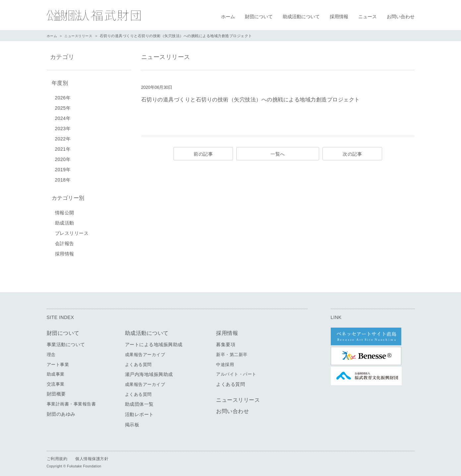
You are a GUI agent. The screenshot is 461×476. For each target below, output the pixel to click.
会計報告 (65, 241)
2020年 (63, 158)
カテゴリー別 (66, 196)
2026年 (63, 96)
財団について (259, 17)
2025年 (63, 107)
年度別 (58, 82)
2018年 (63, 179)
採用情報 (339, 17)
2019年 (63, 168)
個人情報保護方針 (92, 456)
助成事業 (56, 371)
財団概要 (56, 391)
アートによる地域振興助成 (154, 342)
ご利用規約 (57, 456)
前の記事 (203, 154)
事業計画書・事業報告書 (71, 401)
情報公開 (65, 210)
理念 (51, 352)
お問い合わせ (401, 17)
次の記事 (352, 154)
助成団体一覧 (139, 401)
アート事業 (58, 362)
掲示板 (132, 422)
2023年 (63, 127)
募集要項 (226, 342)
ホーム (228, 17)
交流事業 (56, 381)
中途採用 (225, 362)
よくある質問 (138, 362)
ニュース (368, 17)
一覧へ (278, 154)
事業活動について (66, 342)
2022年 (63, 137)
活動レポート (139, 412)
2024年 (63, 117)
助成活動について (301, 17)
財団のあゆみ (61, 411)
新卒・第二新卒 (232, 352)
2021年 (63, 148)
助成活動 (65, 220)
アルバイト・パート (236, 371)
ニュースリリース (81, 36)
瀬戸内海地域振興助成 (149, 372)
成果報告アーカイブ (145, 352)
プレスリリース (72, 231)
